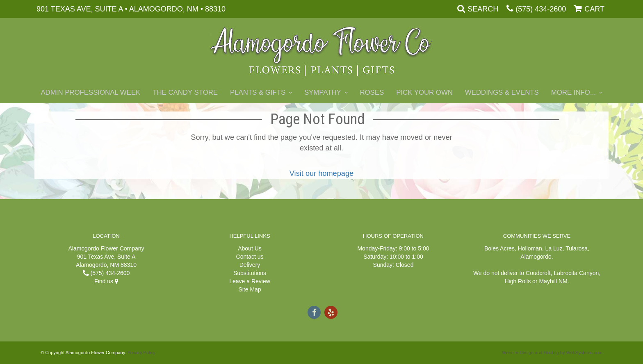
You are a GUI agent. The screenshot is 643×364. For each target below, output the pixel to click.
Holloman (530, 248)
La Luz (554, 248)
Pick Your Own (424, 92)
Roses (372, 92)
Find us (106, 281)
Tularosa (577, 248)
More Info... (573, 92)
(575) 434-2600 (541, 9)
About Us (250, 248)
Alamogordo (536, 257)
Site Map (250, 289)
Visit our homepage (321, 173)
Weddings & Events (502, 92)
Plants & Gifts (258, 92)
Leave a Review (250, 281)
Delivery (250, 265)
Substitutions (250, 273)
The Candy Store (185, 92)
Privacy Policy (141, 353)
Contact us (250, 257)
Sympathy (323, 92)
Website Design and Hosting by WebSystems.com (552, 353)
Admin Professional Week (90, 92)
